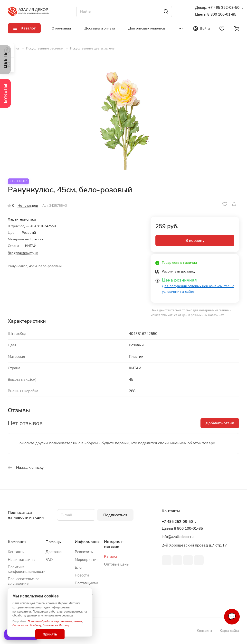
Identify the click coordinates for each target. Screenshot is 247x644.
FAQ (49, 560)
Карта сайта (229, 631)
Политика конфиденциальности (27, 569)
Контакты (16, 552)
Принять (50, 634)
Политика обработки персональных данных (55, 621)
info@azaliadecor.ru (178, 537)
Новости (82, 575)
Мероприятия (87, 560)
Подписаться (115, 515)
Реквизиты (84, 552)
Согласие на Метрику (56, 625)
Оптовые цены (117, 564)
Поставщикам (86, 583)
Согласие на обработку (27, 625)
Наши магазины (22, 560)
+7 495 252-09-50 (224, 8)
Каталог (111, 556)
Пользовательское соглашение (24, 581)
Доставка (54, 552)
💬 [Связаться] (232, 617)
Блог (79, 567)
